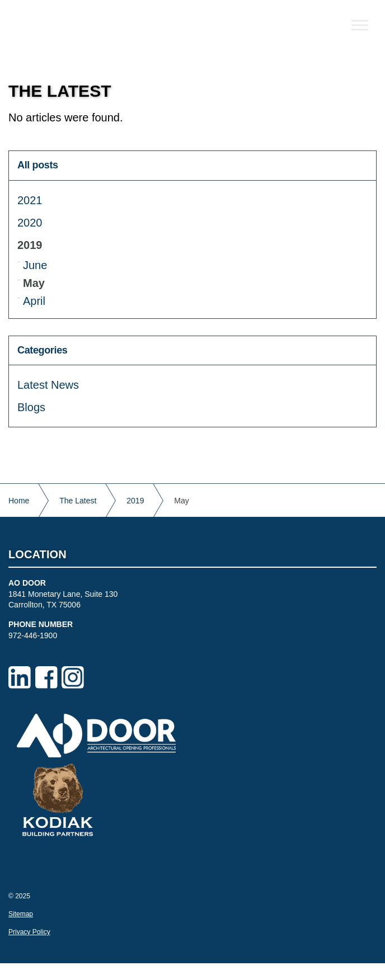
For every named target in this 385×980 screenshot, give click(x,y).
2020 (30, 223)
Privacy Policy (29, 932)
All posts (38, 165)
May (34, 283)
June (35, 265)
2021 (30, 200)
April (34, 301)
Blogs (31, 407)
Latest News (48, 385)
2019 (30, 245)
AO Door (80, 28)
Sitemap (21, 914)
